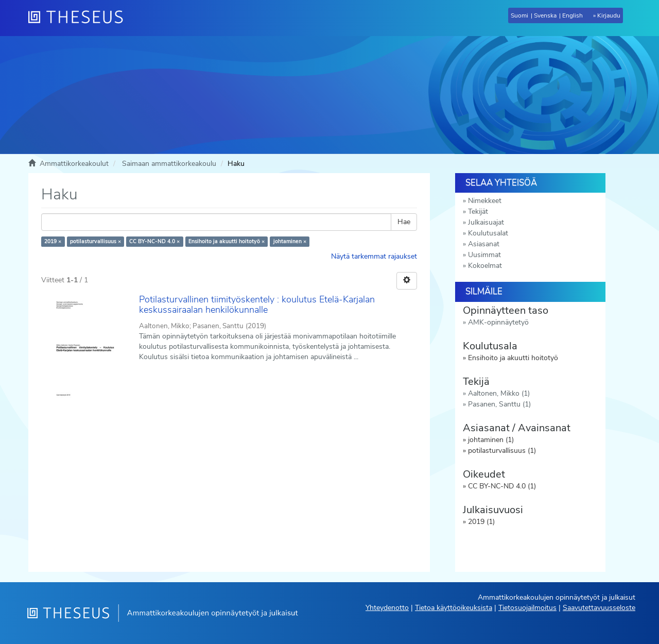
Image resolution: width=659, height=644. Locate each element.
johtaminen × (290, 241)
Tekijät (478, 211)
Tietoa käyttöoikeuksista (454, 608)
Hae (404, 222)
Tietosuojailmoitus (527, 608)
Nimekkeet (485, 201)
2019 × (53, 241)
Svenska (545, 15)
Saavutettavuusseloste (599, 608)
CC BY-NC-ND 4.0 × (154, 241)
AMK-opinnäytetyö (498, 322)
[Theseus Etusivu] (80, 18)
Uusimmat (484, 255)
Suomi (519, 15)
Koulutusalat (488, 233)
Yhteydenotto (387, 608)
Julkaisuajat (486, 222)
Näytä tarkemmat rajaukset (374, 256)
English (573, 15)
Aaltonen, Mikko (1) (499, 393)
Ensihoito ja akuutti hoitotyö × (227, 241)
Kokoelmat (485, 266)
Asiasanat (484, 244)
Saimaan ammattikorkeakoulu (169, 164)
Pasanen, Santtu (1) (499, 404)
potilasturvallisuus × (96, 241)
